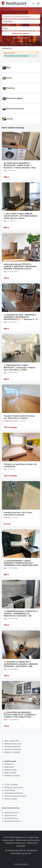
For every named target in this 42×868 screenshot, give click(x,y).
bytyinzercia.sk (11, 815)
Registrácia (9, 767)
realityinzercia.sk (11, 813)
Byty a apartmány (12, 741)
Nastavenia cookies (21, 864)
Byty (9, 68)
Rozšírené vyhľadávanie (21, 38)
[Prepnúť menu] (38, 4)
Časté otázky (10, 790)
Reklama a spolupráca (14, 787)
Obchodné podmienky (14, 793)
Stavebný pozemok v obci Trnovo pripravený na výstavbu (18, 514)
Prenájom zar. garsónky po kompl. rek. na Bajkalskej (20, 465)
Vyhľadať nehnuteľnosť (21, 33)
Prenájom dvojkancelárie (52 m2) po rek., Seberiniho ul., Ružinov (19, 417)
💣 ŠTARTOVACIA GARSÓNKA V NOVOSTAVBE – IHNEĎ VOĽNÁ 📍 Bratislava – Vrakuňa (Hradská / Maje (20, 165)
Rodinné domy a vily (13, 744)
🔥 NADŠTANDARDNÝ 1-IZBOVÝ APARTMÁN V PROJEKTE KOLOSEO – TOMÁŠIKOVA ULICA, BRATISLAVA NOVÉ (21, 563)
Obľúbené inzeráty (12, 776)
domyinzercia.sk (11, 818)
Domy (9, 78)
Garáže (10, 119)
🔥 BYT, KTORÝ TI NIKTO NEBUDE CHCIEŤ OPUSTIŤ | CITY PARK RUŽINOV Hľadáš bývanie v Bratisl (21, 216)
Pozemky (11, 88)
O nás (7, 785)
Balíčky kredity (11, 770)
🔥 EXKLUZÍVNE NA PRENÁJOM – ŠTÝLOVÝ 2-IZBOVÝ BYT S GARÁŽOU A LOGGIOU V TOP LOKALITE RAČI (20, 715)
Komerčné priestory (15, 109)
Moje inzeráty (10, 773)
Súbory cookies (11, 799)
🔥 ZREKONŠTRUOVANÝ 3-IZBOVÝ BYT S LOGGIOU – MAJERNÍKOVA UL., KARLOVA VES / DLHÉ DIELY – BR (21, 614)
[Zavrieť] (38, 52)
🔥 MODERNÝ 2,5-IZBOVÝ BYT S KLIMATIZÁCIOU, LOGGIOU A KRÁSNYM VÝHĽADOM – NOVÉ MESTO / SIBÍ (21, 664)
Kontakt (15, 785)
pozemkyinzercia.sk (13, 821)
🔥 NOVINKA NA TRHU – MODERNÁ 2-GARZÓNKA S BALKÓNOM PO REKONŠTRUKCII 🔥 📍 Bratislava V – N (20, 317)
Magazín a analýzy (12, 752)
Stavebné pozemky (12, 746)
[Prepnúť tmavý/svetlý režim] (33, 4)
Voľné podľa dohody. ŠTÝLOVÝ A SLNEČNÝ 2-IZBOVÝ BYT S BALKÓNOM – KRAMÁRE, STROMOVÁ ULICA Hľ (21, 266)
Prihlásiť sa (9, 764)
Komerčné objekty (15, 98)
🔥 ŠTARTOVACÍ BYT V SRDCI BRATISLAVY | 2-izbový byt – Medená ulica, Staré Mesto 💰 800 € (19, 368)
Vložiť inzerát (10, 761)
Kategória (5, 25)
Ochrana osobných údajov (15, 796)
